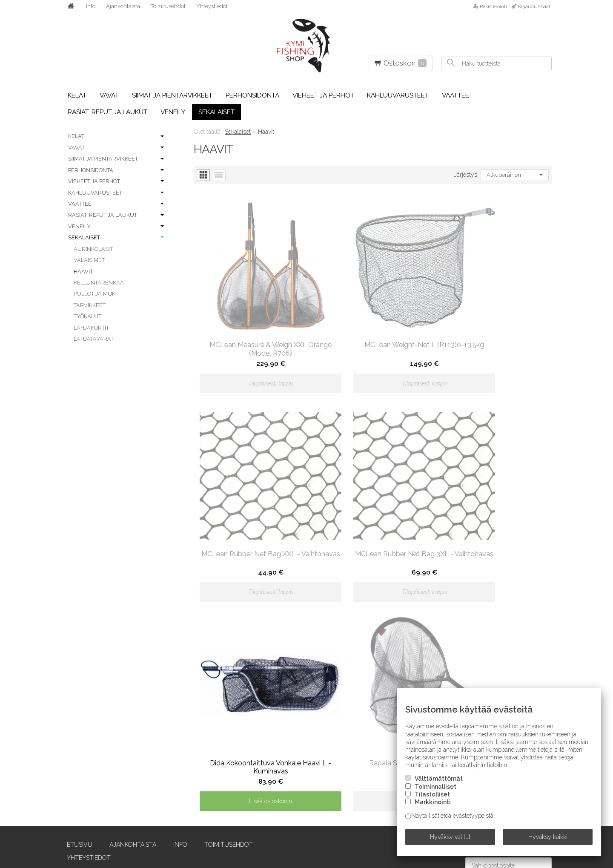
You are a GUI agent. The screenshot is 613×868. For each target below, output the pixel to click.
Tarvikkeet (90, 305)
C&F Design (79, 742)
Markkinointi (433, 808)
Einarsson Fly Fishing (96, 826)
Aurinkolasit (93, 249)
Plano (369, 683)
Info (91, 6)
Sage (367, 730)
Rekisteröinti (493, 6)
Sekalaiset (216, 112)
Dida (68, 802)
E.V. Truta (77, 814)
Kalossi (172, 802)
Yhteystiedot (212, 6)
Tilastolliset (432, 800)
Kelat (77, 95)
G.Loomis (175, 695)
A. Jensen (76, 647)
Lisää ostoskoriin (373, 523)
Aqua (70, 695)
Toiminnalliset (435, 792)
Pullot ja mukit (97, 294)
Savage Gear (379, 754)
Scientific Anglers (389, 766)
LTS (265, 730)
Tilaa (541, 621)
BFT (67, 730)
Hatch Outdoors (188, 754)
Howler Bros (182, 766)
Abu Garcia (79, 671)
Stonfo (471, 683)
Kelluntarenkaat (100, 283)
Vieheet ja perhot (323, 95)
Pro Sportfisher (385, 695)
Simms (368, 826)
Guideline (176, 719)
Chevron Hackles (90, 754)
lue (546, 605)
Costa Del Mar (85, 778)
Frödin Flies (180, 671)
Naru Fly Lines (283, 790)
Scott (369, 778)
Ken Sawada (180, 826)
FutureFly (177, 683)
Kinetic (271, 647)
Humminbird (180, 778)
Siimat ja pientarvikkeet (172, 95)
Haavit (83, 272)
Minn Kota (276, 778)
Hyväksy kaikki (548, 839)
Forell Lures (182, 659)
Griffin (172, 707)
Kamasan (175, 814)
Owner (371, 647)
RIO (364, 719)
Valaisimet (89, 260)
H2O (166, 730)
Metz (268, 766)
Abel (69, 659)
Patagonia (375, 671)
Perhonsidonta (252, 95)
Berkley (74, 719)
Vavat (109, 95)
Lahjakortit (91, 328)
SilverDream (379, 814)
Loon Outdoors (286, 707)
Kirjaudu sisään (535, 6)
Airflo (72, 683)
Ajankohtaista (123, 6)
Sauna (370, 742)
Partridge (375, 659)
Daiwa (71, 790)
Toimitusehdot (168, 6)
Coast (71, 766)
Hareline (175, 742)
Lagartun (276, 671)
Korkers (273, 659)
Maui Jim (273, 742)
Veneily (173, 112)
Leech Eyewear (284, 695)
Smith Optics (478, 659)
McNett (272, 754)
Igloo (170, 790)
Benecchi (76, 707)
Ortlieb (272, 826)
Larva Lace (277, 683)
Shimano (373, 790)
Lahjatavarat (94, 339)
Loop (268, 719)
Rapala (370, 707)
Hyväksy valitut (450, 839)
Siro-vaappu (478, 647)
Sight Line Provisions (393, 802)
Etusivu (74, 565)
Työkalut (87, 316)
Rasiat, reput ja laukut (107, 112)
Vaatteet (457, 95)
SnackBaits (477, 671)
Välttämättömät (439, 784)
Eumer (171, 647)
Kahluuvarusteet (398, 95)
